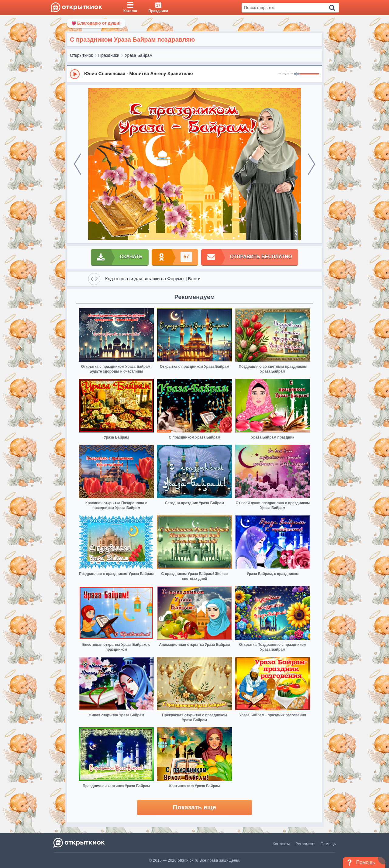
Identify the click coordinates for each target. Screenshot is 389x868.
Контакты (281, 844)
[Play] (75, 74)
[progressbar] (309, 74)
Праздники (109, 55)
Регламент (305, 844)
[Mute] (296, 74)
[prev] (77, 164)
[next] (312, 164)
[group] (194, 74)
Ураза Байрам (139, 55)
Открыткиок (81, 55)
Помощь (328, 844)
